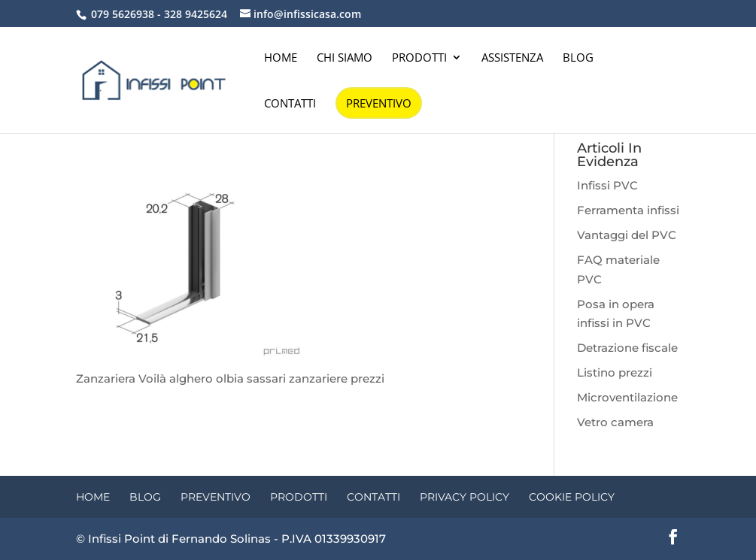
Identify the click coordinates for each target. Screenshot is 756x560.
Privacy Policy (465, 497)
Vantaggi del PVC (627, 235)
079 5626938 (123, 14)
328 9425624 (196, 14)
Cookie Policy (572, 497)
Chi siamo (345, 58)
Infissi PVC (607, 185)
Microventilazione (627, 397)
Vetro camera (615, 422)
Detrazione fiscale (627, 348)
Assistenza (512, 58)
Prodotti (419, 58)
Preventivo (379, 103)
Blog (578, 58)
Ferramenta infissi (628, 210)
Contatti (290, 104)
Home (281, 58)
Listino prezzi (615, 372)
